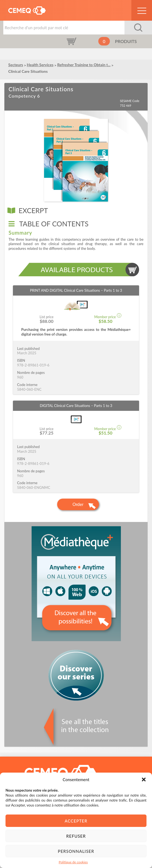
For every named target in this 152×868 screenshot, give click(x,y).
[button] (144, 779)
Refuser (76, 836)
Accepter (76, 821)
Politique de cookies (73, 862)
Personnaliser (76, 851)
